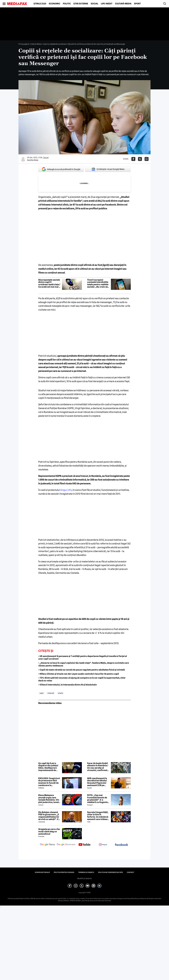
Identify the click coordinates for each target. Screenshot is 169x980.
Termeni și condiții (86, 872)
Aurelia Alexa (33, 160)
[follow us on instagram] (103, 845)
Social (94, 4)
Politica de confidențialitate (111, 872)
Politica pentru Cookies (64, 872)
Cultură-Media (123, 4)
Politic (67, 4)
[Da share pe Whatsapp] (147, 159)
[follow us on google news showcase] (66, 845)
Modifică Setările (84, 878)
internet (51, 693)
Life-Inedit (107, 4)
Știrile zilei (40, 4)
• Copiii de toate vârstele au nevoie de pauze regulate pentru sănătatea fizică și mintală (82, 670)
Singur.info (66, 490)
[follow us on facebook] (121, 845)
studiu (60, 693)
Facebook (111, 205)
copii (42, 693)
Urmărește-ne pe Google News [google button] (108, 169)
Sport (137, 4)
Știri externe (81, 4)
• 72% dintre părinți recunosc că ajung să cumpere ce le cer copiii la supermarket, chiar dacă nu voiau (82, 679)
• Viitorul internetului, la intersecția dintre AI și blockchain (68, 685)
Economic (55, 4)
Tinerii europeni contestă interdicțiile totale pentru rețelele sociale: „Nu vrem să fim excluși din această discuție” (98, 283)
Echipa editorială (42, 872)
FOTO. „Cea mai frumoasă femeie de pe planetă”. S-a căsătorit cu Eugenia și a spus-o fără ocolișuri (97, 799)
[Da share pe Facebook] (133, 159)
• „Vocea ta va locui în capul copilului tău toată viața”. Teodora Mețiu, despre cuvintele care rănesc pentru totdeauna (84, 664)
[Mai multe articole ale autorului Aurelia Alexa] (23, 159)
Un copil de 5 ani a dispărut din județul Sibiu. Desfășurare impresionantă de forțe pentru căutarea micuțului (49, 767)
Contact (131, 872)
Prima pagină (24, 44)
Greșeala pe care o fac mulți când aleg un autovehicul (49, 832)
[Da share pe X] (140, 159)
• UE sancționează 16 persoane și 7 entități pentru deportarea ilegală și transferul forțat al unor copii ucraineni (83, 658)
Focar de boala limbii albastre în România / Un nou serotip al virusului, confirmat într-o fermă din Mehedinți (98, 767)
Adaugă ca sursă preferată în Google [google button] (61, 169)
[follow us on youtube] (84, 845)
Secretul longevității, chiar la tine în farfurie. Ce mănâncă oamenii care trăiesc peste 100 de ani (98, 816)
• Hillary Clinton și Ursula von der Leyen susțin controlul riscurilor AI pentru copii (79, 674)
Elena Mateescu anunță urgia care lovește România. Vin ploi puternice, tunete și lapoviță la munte (49, 799)
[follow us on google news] (48, 845)
